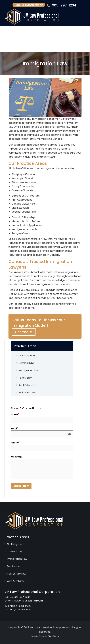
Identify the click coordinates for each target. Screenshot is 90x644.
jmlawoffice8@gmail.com (27, 601)
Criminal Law (26, 363)
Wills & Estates (27, 393)
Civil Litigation (27, 356)
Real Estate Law (28, 385)
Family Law (25, 378)
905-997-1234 (64, 5)
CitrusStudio (53, 636)
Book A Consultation (29, 5)
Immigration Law (29, 370)
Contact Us (24, 332)
